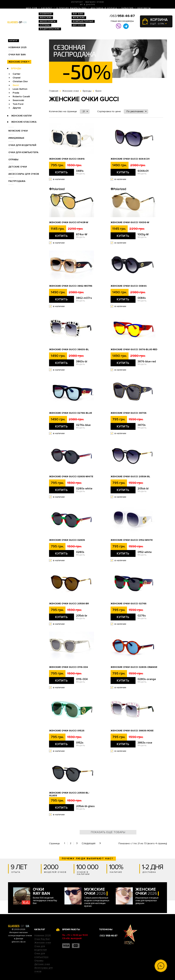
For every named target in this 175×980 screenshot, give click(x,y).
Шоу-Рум (32, 8)
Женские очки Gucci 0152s (67, 731)
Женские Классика (24, 122)
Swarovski (18, 100)
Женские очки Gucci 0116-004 (69, 667)
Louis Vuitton (20, 89)
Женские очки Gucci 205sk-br (69, 604)
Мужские (79, 18)
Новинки (46, 14)
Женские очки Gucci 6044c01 (130, 159)
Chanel (16, 78)
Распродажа (17, 181)
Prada (16, 93)
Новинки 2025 (17, 47)
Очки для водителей (22, 145)
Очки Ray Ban (42, 939)
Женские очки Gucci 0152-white (132, 540)
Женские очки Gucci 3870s (129, 413)
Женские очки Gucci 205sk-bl (130, 477)
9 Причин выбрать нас (72, 8)
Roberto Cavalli (21, 96)
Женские (46, 18)
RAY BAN (78, 14)
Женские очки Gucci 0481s (67, 159)
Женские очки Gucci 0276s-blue (70, 413)
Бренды (16, 68)
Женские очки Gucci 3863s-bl (69, 349)
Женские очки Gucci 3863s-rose (132, 731)
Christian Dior (20, 81)
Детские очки (18, 167)
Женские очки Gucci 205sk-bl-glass (69, 794)
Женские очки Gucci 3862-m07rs (71, 286)
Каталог (47, 8)
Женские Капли (21, 116)
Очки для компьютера (23, 152)
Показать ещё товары (108, 832)
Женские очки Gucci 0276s (129, 604)
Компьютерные (83, 21)
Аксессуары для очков (24, 174)
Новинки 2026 (43, 935)
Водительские (50, 29)
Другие (17, 108)
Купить (62, 172)
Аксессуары (48, 21)
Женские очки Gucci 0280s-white (71, 477)
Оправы (45, 25)
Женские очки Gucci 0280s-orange (134, 667)
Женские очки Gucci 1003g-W (130, 222)
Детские (79, 25)
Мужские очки (18, 131)
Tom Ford (18, 104)
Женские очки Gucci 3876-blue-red (134, 349)
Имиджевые (16, 138)
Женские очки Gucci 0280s (67, 540)
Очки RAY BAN (17, 55)
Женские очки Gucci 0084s (129, 286)
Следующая (89, 843)
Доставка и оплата (104, 8)
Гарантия (127, 8)
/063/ (122, 16)
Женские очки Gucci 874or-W (69, 222)
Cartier (16, 74)
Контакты (144, 8)
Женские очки (18, 62)
